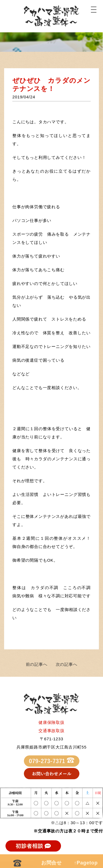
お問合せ (51, 863)
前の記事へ (37, 664)
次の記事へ (67, 664)
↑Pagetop (86, 863)
